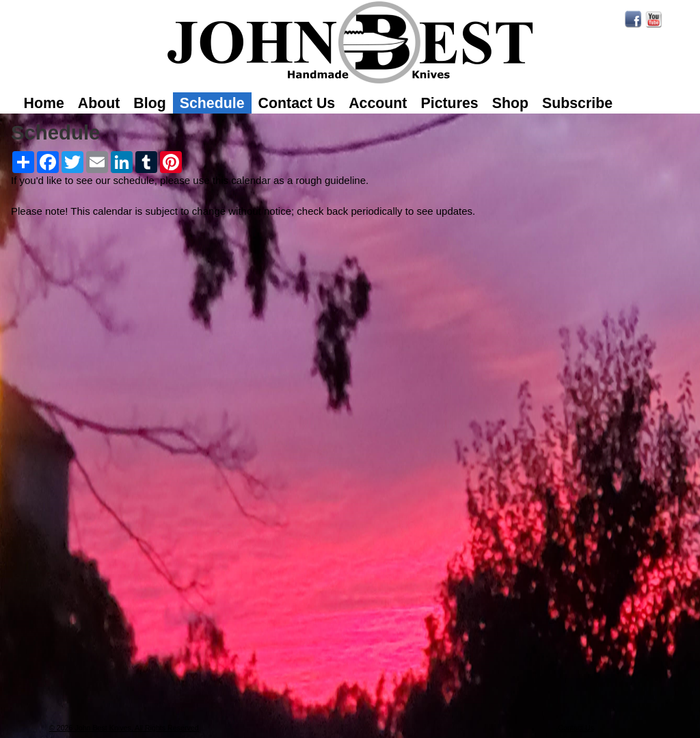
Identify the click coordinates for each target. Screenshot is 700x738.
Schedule (212, 103)
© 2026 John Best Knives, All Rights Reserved (124, 728)
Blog (149, 103)
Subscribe (577, 103)
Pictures (449, 103)
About (99, 103)
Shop (510, 103)
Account (378, 103)
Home (44, 103)
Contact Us (297, 103)
